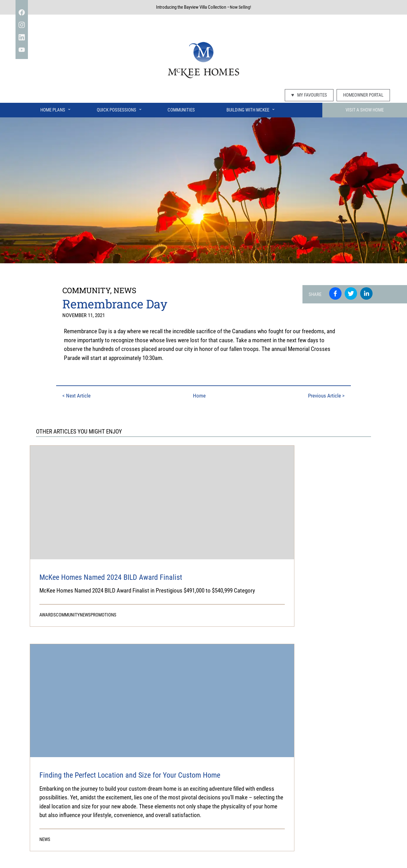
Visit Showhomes (148, 825)
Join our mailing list (369, 825)
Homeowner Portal (363, 95)
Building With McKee (251, 109)
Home (200, 395)
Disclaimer (193, 849)
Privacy (167, 849)
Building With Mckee (225, 825)
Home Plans (56, 109)
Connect (284, 825)
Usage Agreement (230, 849)
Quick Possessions (120, 109)
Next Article (74, 395)
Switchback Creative (259, 861)
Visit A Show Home (365, 110)
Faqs (119, 825)
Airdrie (261, 825)
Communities (181, 110)
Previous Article (329, 395)
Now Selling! (240, 7)
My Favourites (309, 95)
